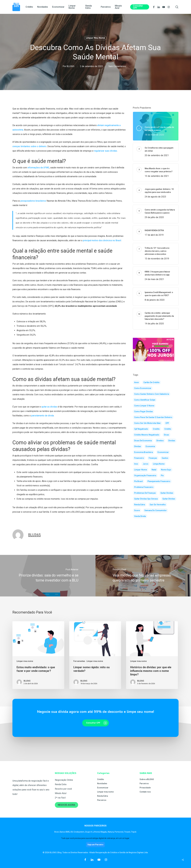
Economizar (103, 788)
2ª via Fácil (60, 798)
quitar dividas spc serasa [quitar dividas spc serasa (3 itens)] (146, 499)
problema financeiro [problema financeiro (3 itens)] (144, 487)
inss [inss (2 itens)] (136, 464)
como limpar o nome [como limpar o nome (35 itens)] (144, 406)
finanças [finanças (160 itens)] (153, 458)
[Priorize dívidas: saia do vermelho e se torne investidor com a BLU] (48, 576)
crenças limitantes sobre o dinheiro (29, 146)
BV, (72, 832)
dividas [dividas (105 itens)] (172, 441)
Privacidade (145, 788)
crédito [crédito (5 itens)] (168, 429)
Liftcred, (97, 832)
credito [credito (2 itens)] (156, 429)
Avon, (57, 832)
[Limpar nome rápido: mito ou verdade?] (95, 655)
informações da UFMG (38, 168)
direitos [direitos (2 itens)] (160, 441)
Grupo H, (89, 832)
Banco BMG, (65, 832)
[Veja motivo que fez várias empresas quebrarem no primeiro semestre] (143, 576)
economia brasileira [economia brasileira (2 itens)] (144, 452)
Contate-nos (145, 792)
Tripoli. (134, 832)
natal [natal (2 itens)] (154, 470)
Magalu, (104, 832)
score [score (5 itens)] (137, 510)
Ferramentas (79, 661)
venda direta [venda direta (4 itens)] (140, 516)
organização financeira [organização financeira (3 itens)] (145, 475)
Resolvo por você (63, 789)
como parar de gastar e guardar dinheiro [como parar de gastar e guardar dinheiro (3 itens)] (153, 417)
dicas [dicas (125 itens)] (166, 435)
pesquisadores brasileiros (33, 201)
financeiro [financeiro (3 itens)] (139, 458)
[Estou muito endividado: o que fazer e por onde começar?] (38, 655)
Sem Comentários (117, 66)
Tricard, (128, 832)
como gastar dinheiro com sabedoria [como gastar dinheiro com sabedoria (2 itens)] (152, 394)
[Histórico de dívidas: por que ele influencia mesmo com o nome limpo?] (152, 655)
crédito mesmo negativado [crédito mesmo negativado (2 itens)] (147, 435)
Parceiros (102, 800)
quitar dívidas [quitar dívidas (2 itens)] (169, 499)
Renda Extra (61, 784)
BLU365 (70, 66)
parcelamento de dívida (42, 416)
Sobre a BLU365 (147, 779)
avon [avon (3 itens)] (136, 382)
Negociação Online (64, 780)
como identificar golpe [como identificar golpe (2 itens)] (145, 400)
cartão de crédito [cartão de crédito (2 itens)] (151, 382)
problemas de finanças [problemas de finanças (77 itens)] (145, 493)
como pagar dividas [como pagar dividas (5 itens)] (144, 411)
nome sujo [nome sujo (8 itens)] (166, 470)
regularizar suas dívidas (106, 151)
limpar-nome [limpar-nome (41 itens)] (141, 470)
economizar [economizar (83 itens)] (163, 452)
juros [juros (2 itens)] (146, 464)
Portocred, (119, 832)
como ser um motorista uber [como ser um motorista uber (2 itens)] (147, 423)
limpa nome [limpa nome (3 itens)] (159, 464)
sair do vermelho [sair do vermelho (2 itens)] (158, 505)
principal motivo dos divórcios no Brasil (102, 240)
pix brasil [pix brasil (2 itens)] (138, 481)
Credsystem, (79, 832)
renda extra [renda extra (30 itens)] (140, 505)
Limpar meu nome (95, 38)
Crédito (101, 779)
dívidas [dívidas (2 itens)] (138, 446)
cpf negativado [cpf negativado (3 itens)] (141, 429)
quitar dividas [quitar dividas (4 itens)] (167, 493)
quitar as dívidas (49, 407)
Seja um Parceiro (95, 845)
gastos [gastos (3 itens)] (165, 458)
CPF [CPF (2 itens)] (167, 423)
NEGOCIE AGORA (66, 805)
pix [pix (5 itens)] (162, 475)
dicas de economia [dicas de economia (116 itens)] (143, 441)
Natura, (111, 832)
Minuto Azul (61, 793)
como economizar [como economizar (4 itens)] (143, 388)
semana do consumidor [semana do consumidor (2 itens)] (156, 510)
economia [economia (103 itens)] (150, 446)
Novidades (102, 783)
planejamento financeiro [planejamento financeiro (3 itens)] (159, 481)
